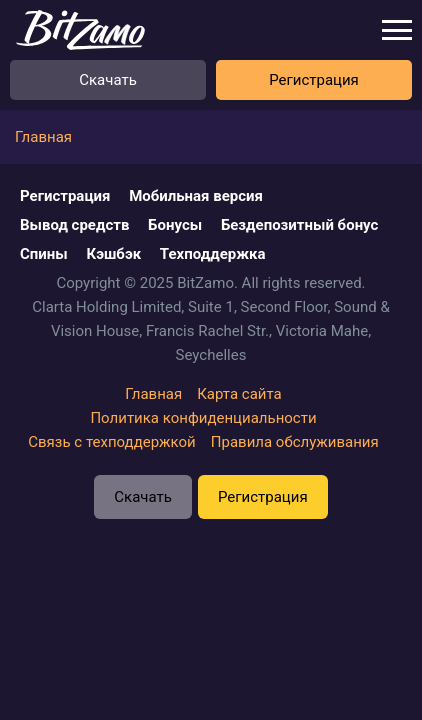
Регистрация (314, 80)
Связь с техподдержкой (112, 442)
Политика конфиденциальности (203, 418)
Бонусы (175, 225)
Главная (153, 394)
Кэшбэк (113, 254)
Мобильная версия (196, 196)
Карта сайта (239, 394)
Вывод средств (74, 225)
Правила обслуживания (295, 442)
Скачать (108, 80)
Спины (44, 254)
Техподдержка (213, 254)
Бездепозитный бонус (300, 225)
